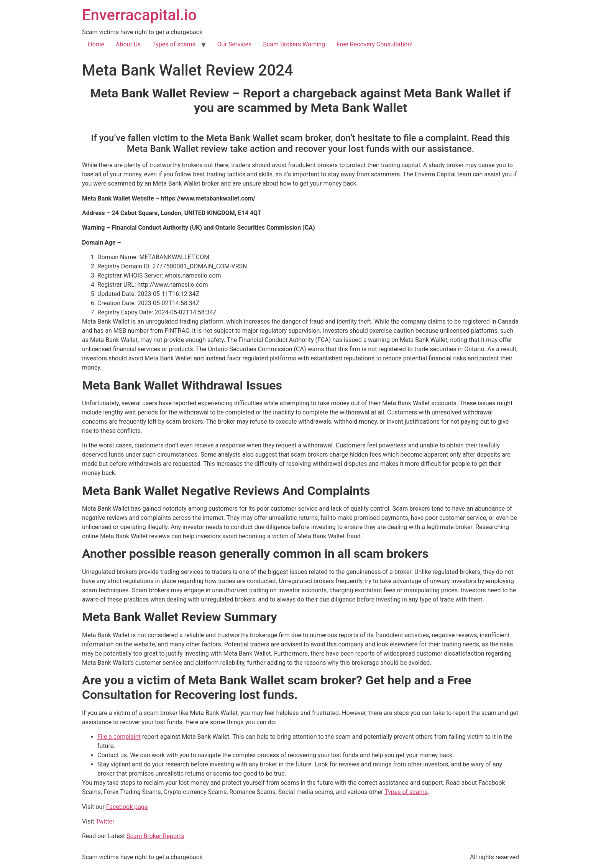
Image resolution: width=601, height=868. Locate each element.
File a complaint (119, 737)
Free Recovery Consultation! (374, 44)
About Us (128, 44)
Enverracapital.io (139, 15)
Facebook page (127, 807)
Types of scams (174, 44)
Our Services (235, 44)
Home (96, 44)
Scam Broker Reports (155, 836)
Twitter (105, 821)
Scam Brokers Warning (294, 44)
